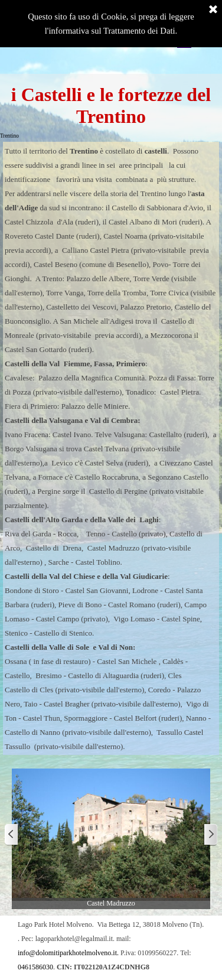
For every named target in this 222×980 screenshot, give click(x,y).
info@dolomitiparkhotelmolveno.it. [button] (68, 953)
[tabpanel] (111, 448)
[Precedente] (12, 835)
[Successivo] (210, 835)
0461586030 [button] (35, 967)
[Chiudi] (213, 10)
